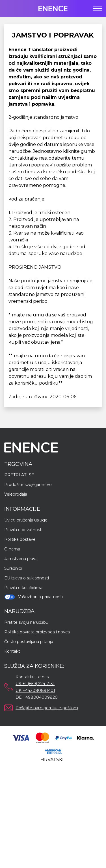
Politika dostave (20, 539)
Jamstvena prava (21, 559)
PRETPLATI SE (19, 475)
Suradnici (13, 568)
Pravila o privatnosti (23, 530)
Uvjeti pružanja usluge (26, 520)
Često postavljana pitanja (29, 642)
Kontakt (12, 651)
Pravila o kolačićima (23, 588)
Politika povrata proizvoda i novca (37, 632)
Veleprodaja (16, 494)
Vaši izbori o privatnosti (33, 597)
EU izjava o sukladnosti (27, 578)
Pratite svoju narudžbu (26, 622)
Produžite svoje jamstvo (28, 485)
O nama (12, 549)
